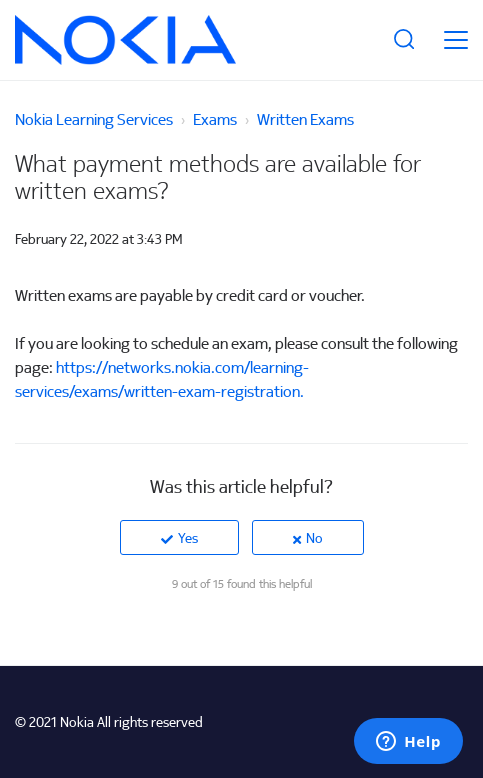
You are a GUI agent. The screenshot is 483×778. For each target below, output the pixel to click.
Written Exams (305, 119)
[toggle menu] (456, 40)
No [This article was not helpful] (314, 537)
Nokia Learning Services (94, 119)
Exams (215, 119)
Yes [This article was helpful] (188, 537)
